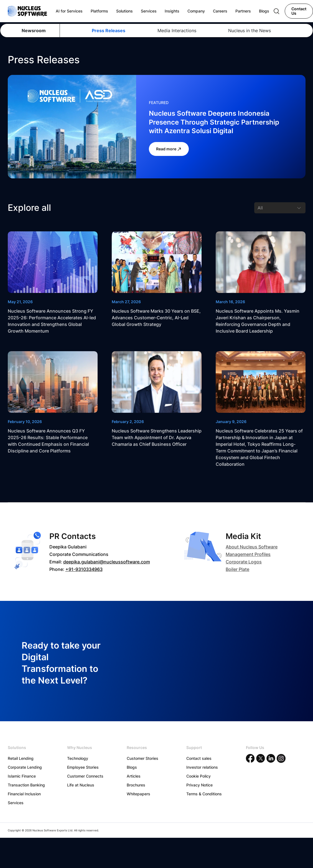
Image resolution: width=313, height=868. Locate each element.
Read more (169, 149)
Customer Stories (142, 758)
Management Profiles (248, 554)
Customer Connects (85, 776)
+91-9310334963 (84, 569)
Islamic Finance (22, 776)
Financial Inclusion (24, 794)
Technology (78, 758)
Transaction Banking (26, 785)
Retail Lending (21, 758)
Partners (243, 11)
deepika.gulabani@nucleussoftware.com (107, 562)
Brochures (136, 785)
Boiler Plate (237, 569)
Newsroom (34, 31)
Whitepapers (138, 794)
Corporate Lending (25, 767)
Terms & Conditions (204, 794)
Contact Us (299, 11)
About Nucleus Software (252, 547)
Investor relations (202, 767)
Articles (134, 776)
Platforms (99, 11)
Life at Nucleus (81, 785)
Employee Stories (83, 767)
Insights (172, 11)
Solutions (124, 11)
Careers (220, 11)
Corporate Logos (244, 562)
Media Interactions (177, 31)
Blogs (132, 767)
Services (16, 803)
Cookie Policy (199, 776)
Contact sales (199, 758)
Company (196, 11)
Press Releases (109, 31)
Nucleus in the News (250, 31)
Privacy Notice (199, 785)
